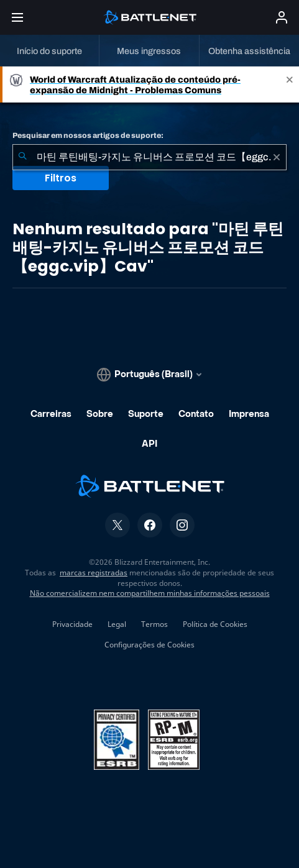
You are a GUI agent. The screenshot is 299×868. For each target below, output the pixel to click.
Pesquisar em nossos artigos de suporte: (88, 135)
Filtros (61, 178)
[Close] (290, 85)
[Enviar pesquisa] (22, 157)
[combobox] (149, 157)
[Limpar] (277, 157)
